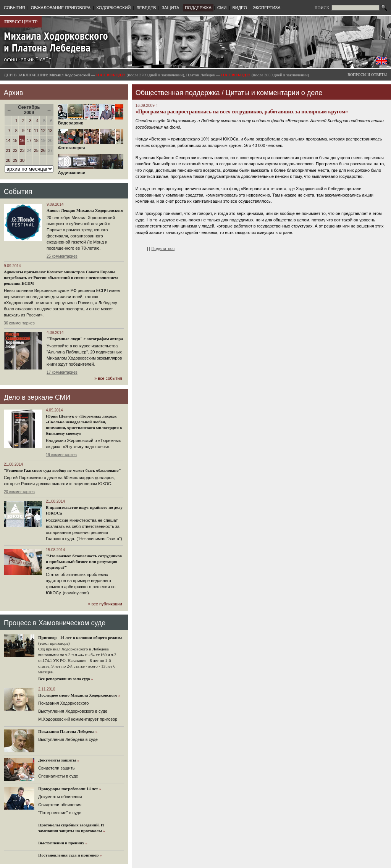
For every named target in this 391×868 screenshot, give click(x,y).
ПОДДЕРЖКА (198, 8)
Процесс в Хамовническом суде (55, 623)
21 (8, 150)
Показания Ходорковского (63, 703)
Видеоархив (91, 121)
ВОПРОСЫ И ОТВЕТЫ (367, 75)
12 (43, 131)
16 (22, 140)
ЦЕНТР (21, 22)
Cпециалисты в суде (58, 776)
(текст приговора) (54, 643)
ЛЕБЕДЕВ (146, 8)
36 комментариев (19, 323)
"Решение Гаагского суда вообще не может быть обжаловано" (62, 470)
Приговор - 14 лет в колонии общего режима (80, 637)
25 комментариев (62, 256)
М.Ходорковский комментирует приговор (78, 719)
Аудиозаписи (91, 171)
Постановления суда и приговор (68, 855)
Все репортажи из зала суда (64, 679)
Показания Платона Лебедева (66, 731)
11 (36, 131)
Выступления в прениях (61, 843)
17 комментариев (62, 372)
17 (29, 140)
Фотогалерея (91, 146)
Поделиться (163, 248)
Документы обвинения (60, 797)
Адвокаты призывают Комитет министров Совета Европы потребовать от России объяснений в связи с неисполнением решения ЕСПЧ (61, 278)
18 (36, 140)
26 (43, 150)
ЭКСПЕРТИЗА (267, 8)
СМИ (222, 8)
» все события (108, 378)
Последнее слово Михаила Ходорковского (78, 695)
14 (8, 140)
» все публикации (105, 604)
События (18, 192)
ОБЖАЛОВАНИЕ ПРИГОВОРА (61, 8)
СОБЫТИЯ (15, 8)
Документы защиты (57, 760)
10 (29, 131)
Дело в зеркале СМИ (37, 397)
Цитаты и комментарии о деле (274, 93)
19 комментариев (61, 455)
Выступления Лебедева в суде (68, 739)
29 (15, 160)
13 (50, 131)
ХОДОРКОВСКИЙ (114, 8)
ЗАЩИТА (170, 8)
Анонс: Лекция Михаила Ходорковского (85, 210)
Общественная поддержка (178, 93)
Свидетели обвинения (60, 805)
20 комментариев (19, 492)
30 (22, 160)
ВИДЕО (240, 8)
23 (22, 150)
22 (15, 150)
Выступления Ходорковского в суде (73, 711)
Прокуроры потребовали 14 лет (68, 789)
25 (36, 150)
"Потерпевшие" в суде (60, 813)
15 (15, 140)
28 (8, 160)
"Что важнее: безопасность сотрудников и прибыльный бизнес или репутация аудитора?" (84, 561)
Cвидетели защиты (57, 768)
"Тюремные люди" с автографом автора (85, 339)
